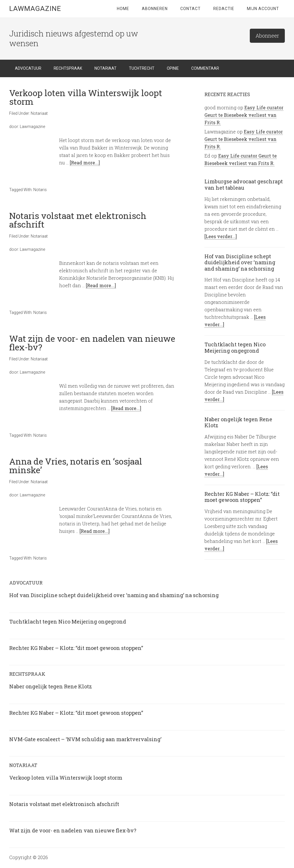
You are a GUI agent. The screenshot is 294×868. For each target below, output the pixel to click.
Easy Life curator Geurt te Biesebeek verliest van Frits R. (244, 115)
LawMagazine (35, 9)
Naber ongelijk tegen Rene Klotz (238, 422)
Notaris (40, 190)
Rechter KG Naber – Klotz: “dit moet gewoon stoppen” (242, 497)
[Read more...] (85, 163)
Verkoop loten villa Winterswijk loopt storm (86, 97)
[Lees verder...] (221, 236)
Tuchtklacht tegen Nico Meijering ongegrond (235, 347)
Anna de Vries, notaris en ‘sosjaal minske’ (76, 466)
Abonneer (267, 36)
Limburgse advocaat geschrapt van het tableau (244, 185)
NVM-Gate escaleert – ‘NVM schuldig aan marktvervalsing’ (85, 739)
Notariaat (39, 113)
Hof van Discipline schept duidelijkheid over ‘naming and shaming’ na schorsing (240, 262)
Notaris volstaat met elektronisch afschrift (78, 220)
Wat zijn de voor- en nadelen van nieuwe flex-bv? (92, 343)
